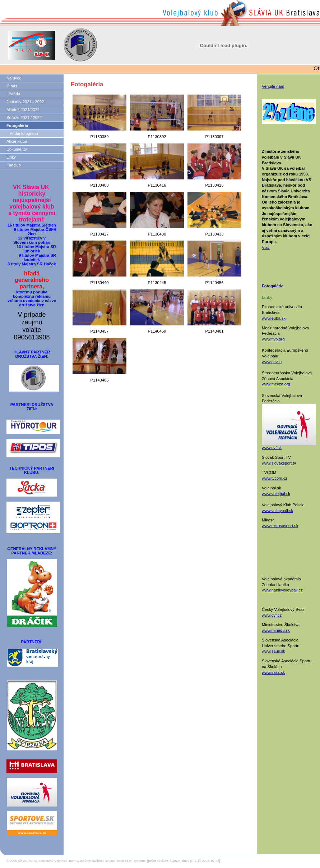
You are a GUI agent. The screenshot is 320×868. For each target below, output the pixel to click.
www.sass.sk (273, 672)
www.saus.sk (273, 651)
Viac (266, 247)
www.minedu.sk (276, 630)
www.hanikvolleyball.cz (282, 590)
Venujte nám (273, 86)
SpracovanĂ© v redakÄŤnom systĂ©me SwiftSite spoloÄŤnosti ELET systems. (90, 861)
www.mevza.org (276, 384)
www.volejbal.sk (276, 494)
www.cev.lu (272, 362)
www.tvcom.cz (275, 478)
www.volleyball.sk (277, 511)
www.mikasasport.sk (280, 526)
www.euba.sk (274, 318)
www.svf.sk (272, 448)
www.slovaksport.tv (279, 463)
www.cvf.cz (272, 615)
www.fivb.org (273, 339)
